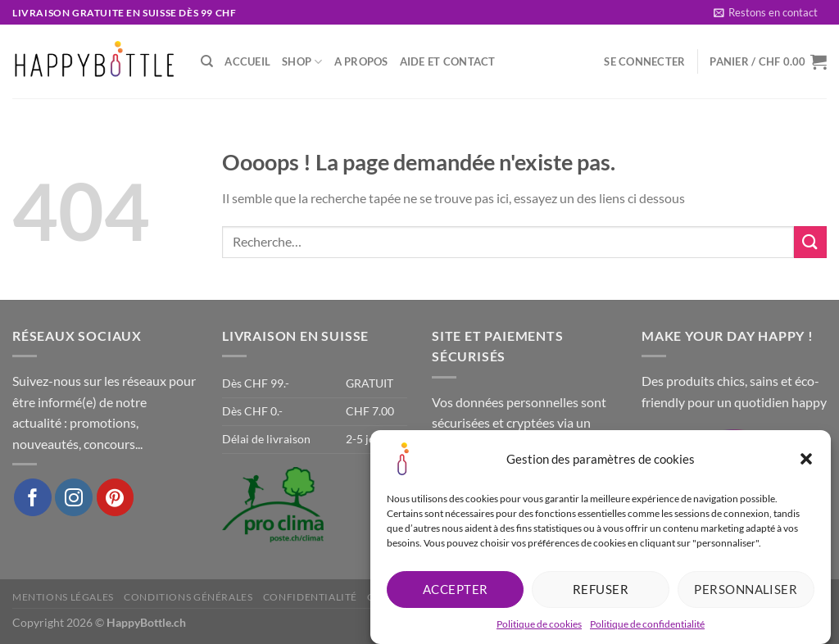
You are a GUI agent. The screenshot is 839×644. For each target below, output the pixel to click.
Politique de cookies (539, 626)
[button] (806, 461)
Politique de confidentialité (647, 626)
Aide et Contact (448, 61)
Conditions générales (188, 597)
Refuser (601, 592)
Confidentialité (310, 597)
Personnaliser (746, 592)
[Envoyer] (810, 242)
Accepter (456, 592)
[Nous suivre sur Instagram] (74, 497)
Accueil (247, 61)
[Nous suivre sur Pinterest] (116, 497)
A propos (361, 61)
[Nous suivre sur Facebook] (33, 497)
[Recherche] (207, 61)
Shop (302, 62)
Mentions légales (63, 597)
